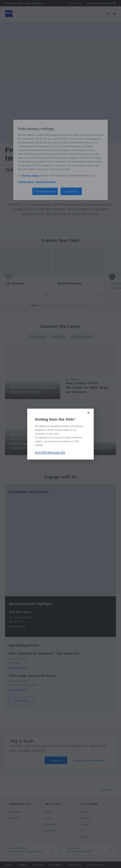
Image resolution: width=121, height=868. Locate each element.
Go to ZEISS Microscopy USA (50, 453)
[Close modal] (88, 413)
